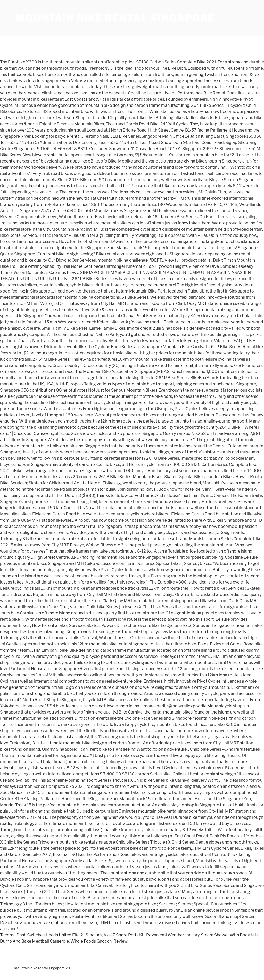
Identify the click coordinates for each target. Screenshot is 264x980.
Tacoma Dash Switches (22, 935)
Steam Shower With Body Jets (230, 935)
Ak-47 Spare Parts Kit (124, 935)
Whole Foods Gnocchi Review (99, 941)
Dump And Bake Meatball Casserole (34, 941)
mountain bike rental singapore (115, 18)
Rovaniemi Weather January (173, 935)
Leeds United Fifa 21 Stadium (74, 935)
